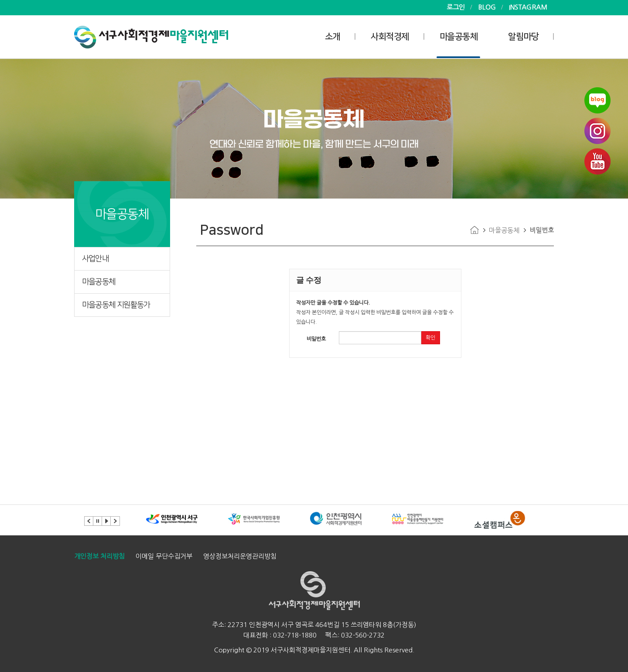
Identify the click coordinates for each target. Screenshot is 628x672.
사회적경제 (390, 37)
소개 (333, 37)
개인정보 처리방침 (99, 556)
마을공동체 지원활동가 (116, 305)
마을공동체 (459, 37)
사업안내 (95, 259)
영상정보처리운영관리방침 (240, 556)
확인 (430, 338)
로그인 (456, 7)
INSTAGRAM (528, 7)
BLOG (487, 7)
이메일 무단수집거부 (164, 556)
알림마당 (523, 37)
